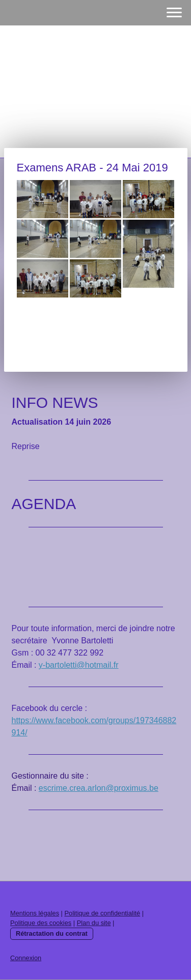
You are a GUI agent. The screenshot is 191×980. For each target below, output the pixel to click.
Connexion (26, 958)
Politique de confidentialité (102, 913)
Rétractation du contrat (52, 933)
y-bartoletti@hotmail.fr (79, 665)
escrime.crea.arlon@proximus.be (99, 788)
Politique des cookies (41, 923)
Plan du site (94, 923)
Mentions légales (35, 913)
